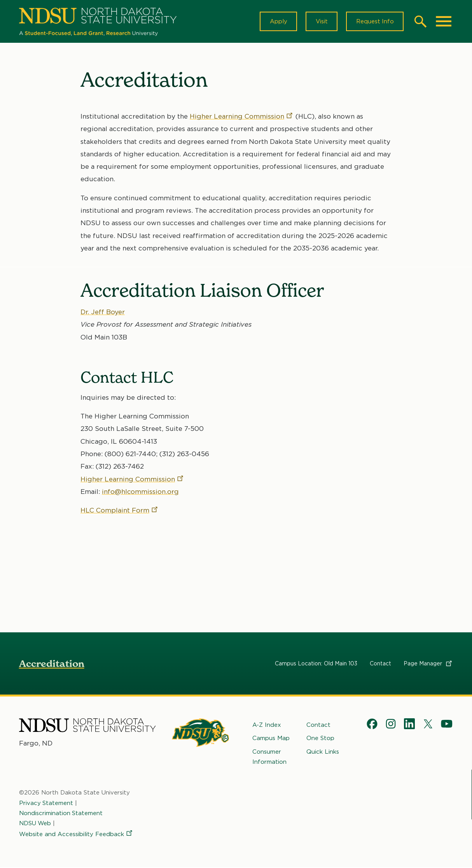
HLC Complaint (120, 511)
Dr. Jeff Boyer (103, 312)
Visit (321, 22)
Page (428, 664)
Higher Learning (242, 117)
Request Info (374, 22)
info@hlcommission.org (141, 492)
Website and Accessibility (76, 835)
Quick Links (323, 752)
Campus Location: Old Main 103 (316, 664)
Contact (380, 664)
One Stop (320, 739)
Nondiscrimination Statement (61, 814)
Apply (277, 22)
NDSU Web (35, 824)
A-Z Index (267, 726)
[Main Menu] (444, 22)
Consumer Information (269, 757)
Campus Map (271, 739)
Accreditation (52, 664)
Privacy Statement (46, 803)
